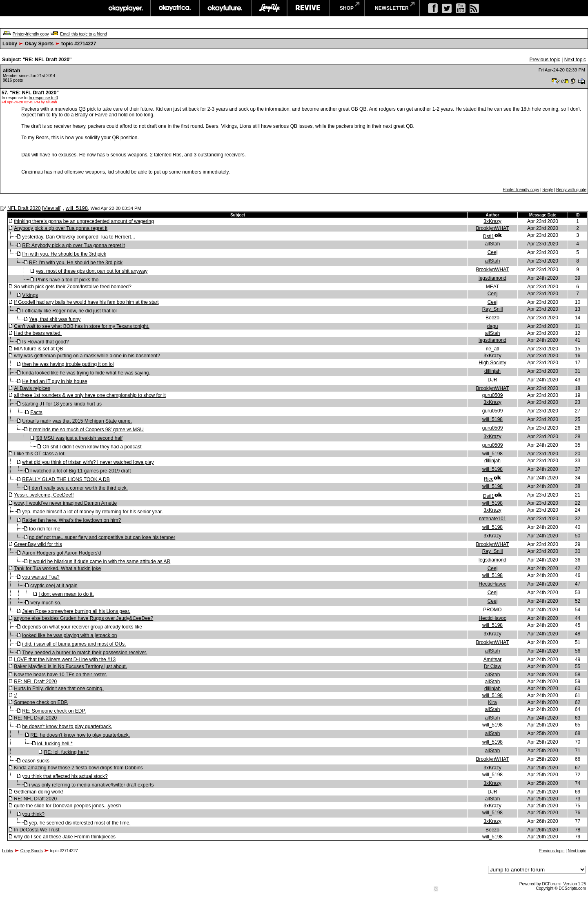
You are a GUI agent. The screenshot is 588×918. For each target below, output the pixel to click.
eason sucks (36, 761)
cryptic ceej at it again (54, 586)
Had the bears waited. (38, 333)
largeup (269, 8)
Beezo (492, 318)
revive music (308, 8)
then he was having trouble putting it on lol (68, 364)
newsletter (392, 8)
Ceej (493, 252)
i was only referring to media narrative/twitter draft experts (91, 785)
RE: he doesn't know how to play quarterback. (80, 735)
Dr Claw (493, 666)
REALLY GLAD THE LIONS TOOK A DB (66, 479)
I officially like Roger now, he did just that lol (69, 311)
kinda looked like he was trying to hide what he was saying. (86, 373)
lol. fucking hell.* (55, 744)
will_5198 (77, 208)
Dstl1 (489, 236)
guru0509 (493, 395)
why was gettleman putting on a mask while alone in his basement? (87, 356)
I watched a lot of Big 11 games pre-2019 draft (80, 471)
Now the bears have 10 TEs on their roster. (60, 675)
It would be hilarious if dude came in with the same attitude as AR (100, 561)
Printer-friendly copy (31, 34)
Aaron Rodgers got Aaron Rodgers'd (61, 553)
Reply (548, 190)
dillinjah (492, 371)
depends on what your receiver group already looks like (82, 627)
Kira (492, 702)
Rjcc (489, 479)
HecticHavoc (492, 584)
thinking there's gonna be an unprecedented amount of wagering (84, 221)
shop (347, 8)
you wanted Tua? (41, 577)
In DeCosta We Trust (37, 830)
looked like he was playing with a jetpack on (69, 635)
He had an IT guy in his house (55, 381)
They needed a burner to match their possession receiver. (85, 653)
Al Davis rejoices (32, 388)
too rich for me (45, 529)
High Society (492, 363)
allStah (12, 70)
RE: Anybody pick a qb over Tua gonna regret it (73, 245)
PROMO (492, 610)
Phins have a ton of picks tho (67, 280)
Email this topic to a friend (84, 34)
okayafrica (175, 8)
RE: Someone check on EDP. (54, 711)
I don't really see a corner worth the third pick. (78, 488)
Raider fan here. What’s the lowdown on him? (71, 520)
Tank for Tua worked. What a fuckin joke (57, 568)
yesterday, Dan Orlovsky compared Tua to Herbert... (79, 237)
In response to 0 (43, 98)
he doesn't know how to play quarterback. (67, 726)
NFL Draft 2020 (24, 208)
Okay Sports (39, 44)
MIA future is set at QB (38, 349)
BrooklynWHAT (492, 228)
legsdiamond (492, 278)
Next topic (575, 60)
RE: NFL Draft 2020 (35, 682)
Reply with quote (571, 190)
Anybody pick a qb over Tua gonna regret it (61, 228)
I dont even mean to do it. (66, 594)
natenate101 (493, 519)
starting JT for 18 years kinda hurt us (62, 404)
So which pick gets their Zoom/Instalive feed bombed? (72, 287)
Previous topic (545, 60)
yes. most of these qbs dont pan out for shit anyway (92, 271)
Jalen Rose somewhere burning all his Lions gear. (76, 611)
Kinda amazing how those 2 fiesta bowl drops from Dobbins (78, 768)
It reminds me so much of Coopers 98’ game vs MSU (86, 430)
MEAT (492, 287)
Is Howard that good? (45, 342)
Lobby (10, 44)
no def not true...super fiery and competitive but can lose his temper (102, 537)
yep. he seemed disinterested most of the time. (80, 823)
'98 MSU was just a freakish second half (79, 438)
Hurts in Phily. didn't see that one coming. (59, 688)
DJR (492, 380)
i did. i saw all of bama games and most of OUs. (74, 644)
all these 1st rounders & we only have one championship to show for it (90, 395)
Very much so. (46, 603)
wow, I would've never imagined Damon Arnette (65, 503)
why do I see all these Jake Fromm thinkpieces (65, 837)
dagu (493, 326)
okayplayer (125, 8)
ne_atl (493, 349)
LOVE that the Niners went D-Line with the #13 (65, 660)
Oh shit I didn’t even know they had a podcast (92, 447)
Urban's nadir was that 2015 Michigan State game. (77, 421)
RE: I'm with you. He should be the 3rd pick (76, 263)
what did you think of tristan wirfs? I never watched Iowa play (88, 462)
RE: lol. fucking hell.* (67, 752)
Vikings (30, 295)
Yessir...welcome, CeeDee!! (44, 495)
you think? (33, 814)
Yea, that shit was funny (55, 319)
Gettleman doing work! (38, 792)
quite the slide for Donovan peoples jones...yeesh (67, 806)
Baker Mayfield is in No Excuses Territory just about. (70, 666)
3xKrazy (492, 221)
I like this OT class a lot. (40, 454)
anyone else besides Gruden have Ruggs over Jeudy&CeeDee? (84, 618)
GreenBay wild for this (38, 544)
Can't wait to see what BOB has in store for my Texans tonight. (82, 326)
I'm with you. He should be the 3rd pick (64, 254)
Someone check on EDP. (41, 702)
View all (52, 208)
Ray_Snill (493, 309)
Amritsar (493, 660)
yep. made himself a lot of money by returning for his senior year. (92, 512)
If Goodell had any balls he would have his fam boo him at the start (86, 302)
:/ (15, 695)
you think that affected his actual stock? (65, 776)
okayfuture (225, 8)
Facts (36, 412)
